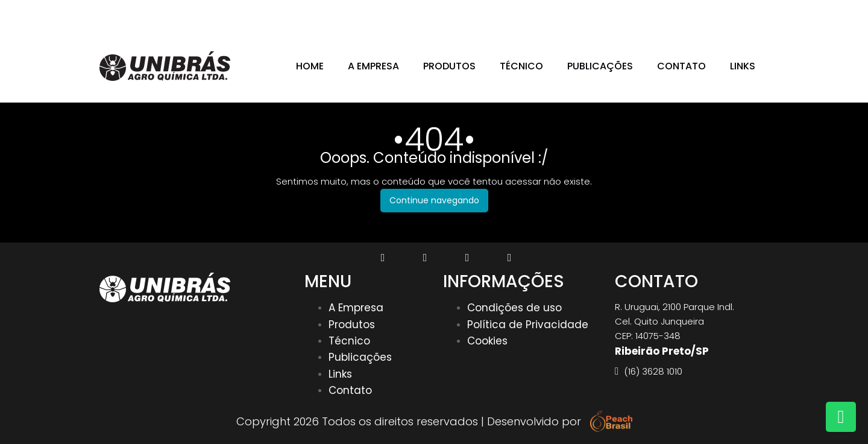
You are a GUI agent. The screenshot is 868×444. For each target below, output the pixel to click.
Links (743, 66)
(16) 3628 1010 (728, 14)
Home (310, 66)
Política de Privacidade (528, 325)
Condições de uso (514, 308)
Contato (681, 66)
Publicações (600, 66)
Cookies (487, 341)
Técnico (521, 66)
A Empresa (373, 66)
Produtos (449, 66)
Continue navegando (434, 200)
